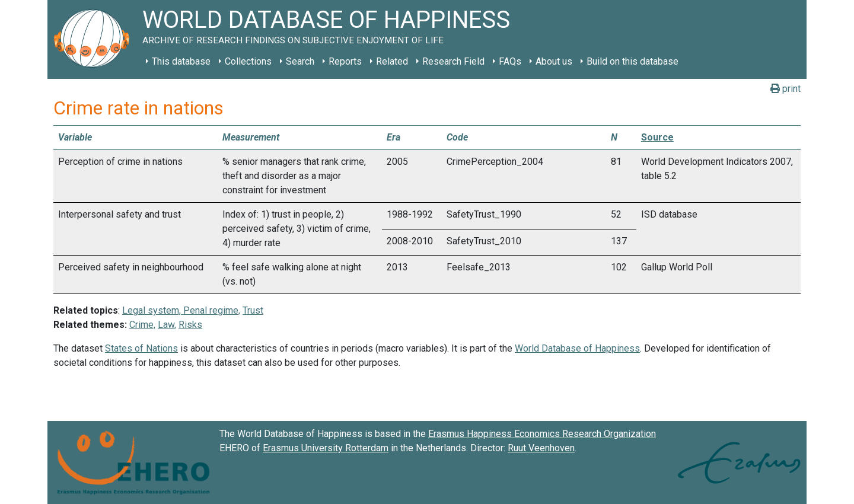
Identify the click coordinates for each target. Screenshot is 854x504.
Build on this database (632, 61)
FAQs (510, 61)
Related (392, 61)
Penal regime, (211, 310)
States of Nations (141, 348)
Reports (345, 61)
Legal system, (152, 310)
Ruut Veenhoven (541, 448)
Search (300, 61)
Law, (167, 325)
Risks (190, 325)
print (786, 89)
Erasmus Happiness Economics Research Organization (542, 434)
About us (554, 61)
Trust (253, 310)
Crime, (142, 325)
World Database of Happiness (577, 348)
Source (657, 137)
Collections (248, 61)
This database (181, 61)
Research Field (453, 61)
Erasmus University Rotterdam (326, 448)
